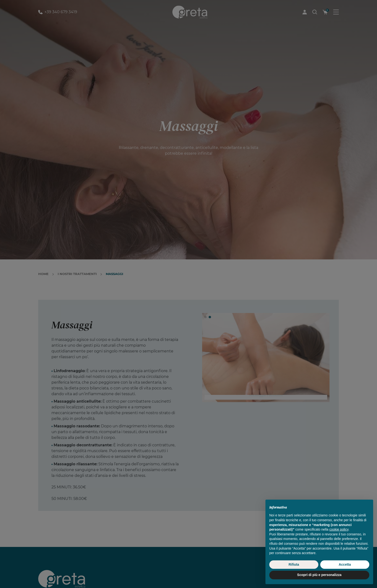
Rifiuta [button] (294, 575)
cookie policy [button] (339, 540)
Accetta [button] (345, 575)
